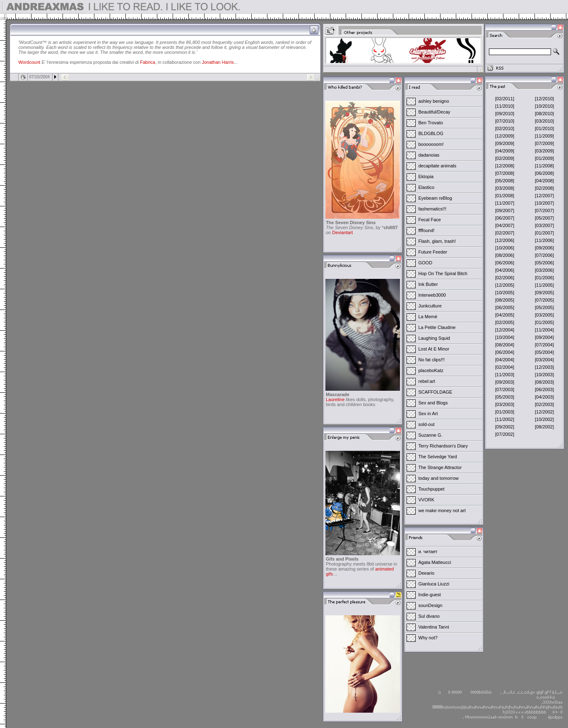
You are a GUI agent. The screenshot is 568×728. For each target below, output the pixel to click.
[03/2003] (505, 404)
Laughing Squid (434, 338)
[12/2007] (544, 196)
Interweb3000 (432, 295)
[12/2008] (505, 166)
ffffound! (427, 230)
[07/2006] (544, 255)
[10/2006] (505, 248)
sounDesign (431, 605)
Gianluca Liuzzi (434, 584)
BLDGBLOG (431, 133)
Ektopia (426, 177)
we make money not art (442, 510)
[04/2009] (505, 151)
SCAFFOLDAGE (436, 392)
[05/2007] (544, 218)
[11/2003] (505, 375)
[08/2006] (505, 255)
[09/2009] (505, 143)
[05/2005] (544, 307)
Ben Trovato (431, 123)
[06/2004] (505, 352)
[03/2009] (544, 151)
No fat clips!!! (432, 360)
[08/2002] (544, 427)
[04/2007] (505, 225)
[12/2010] (544, 99)
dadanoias (429, 155)
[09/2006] (544, 248)
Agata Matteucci (435, 562)
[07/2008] (505, 173)
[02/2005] (505, 322)
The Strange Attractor (440, 467)
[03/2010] (544, 121)
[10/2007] (544, 203)
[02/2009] (505, 158)
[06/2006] (505, 263)
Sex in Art (428, 414)
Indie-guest (430, 595)
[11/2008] (544, 166)
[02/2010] (505, 128)
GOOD (426, 263)
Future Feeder (433, 252)
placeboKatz (431, 370)
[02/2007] (505, 233)
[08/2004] (505, 345)
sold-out (427, 424)
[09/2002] (505, 427)
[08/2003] (544, 382)
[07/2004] (544, 345)
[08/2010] (544, 114)
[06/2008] (544, 173)
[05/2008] (505, 181)
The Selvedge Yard (438, 457)
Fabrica (148, 62)
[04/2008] (544, 181)
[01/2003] (505, 412)
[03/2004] (544, 360)
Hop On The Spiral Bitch (443, 273)
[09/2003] (505, 382)
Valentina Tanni (434, 627)
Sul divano (429, 616)
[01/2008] (505, 196)
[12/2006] (505, 240)
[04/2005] (505, 315)
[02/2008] (544, 188)
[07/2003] (505, 389)
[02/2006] (505, 278)
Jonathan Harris (218, 62)
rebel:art (427, 381)
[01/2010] (544, 128)
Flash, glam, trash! (437, 241)
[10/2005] (505, 293)
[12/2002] (544, 412)
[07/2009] (544, 143)
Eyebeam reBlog (435, 198)
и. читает (428, 551)
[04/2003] (544, 397)
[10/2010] (544, 106)
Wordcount (29, 62)
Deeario (427, 573)
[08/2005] (505, 300)
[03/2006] (544, 270)
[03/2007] (544, 225)
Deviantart (342, 232)
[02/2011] (505, 99)
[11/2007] (505, 203)
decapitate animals (438, 166)
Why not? (428, 638)
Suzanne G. (431, 435)
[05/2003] (505, 397)
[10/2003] (544, 375)
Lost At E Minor (434, 349)
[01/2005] (544, 322)
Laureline (335, 399)
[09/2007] (505, 210)
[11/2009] (544, 136)
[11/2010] (505, 106)
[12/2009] (505, 136)
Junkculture (430, 306)
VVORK (427, 500)
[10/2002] (544, 419)
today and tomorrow (439, 478)
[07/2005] (544, 300)
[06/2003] (544, 389)
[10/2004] (505, 337)
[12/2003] (544, 367)
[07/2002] (505, 434)
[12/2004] (505, 330)
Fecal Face (430, 220)
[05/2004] (544, 352)
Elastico (427, 187)
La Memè (428, 317)
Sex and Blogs (433, 403)
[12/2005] (505, 285)
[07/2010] (505, 121)
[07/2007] (544, 210)
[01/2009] (544, 158)
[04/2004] (505, 360)
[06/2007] (505, 218)
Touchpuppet (432, 489)
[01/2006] (544, 278)
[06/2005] (505, 307)
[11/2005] (544, 285)
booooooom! (431, 144)
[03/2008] (505, 188)
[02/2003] (544, 404)
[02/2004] (505, 367)
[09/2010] (505, 114)
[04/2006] (505, 270)
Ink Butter (428, 284)
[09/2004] (544, 337)
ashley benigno (434, 101)
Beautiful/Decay (434, 112)
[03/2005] (544, 315)
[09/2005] (544, 293)
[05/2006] (544, 263)
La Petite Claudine (437, 327)
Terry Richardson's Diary (443, 446)
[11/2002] (505, 419)
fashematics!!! (433, 209)
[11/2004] (544, 330)
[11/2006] (544, 240)
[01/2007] (544, 233)
